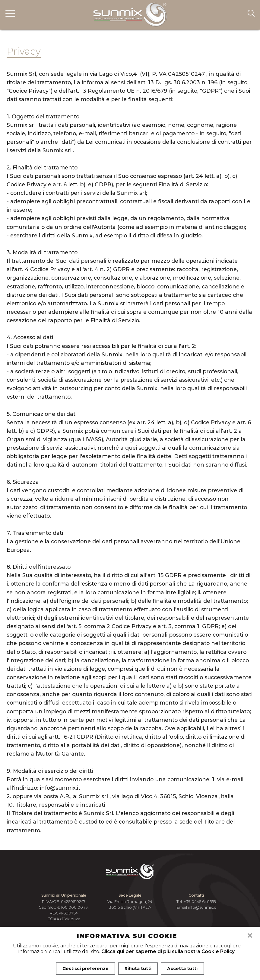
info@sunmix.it (202, 907)
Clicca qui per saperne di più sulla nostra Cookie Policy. (168, 951)
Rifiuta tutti (138, 969)
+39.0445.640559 (200, 902)
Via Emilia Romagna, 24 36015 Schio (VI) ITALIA (130, 904)
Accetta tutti (183, 969)
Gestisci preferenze (85, 969)
